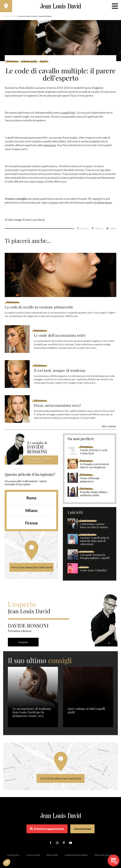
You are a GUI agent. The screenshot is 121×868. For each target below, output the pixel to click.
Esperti (44, 62)
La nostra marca (13, 851)
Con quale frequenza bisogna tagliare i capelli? (95, 553)
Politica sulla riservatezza (104, 851)
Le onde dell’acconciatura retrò (60, 332)
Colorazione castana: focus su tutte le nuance (94, 522)
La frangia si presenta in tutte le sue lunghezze (95, 462)
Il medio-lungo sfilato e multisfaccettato (94, 490)
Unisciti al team (82, 825)
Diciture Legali (52, 851)
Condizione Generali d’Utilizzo (76, 851)
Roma (31, 494)
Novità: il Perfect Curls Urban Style (94, 448)
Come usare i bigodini (93, 567)
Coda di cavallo (29, 62)
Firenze (31, 519)
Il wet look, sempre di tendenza (60, 367)
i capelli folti (68, 113)
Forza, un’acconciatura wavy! (58, 402)
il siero (53, 203)
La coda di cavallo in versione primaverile (40, 303)
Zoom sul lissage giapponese (90, 476)
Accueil (6, 17)
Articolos (13, 17)
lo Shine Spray (103, 203)
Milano (31, 507)
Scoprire (24, 638)
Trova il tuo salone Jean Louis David (31, 564)
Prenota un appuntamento (47, 825)
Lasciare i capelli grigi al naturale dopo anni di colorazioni (95, 537)
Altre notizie (109, 423)
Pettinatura (12, 62)
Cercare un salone (33, 851)
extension (50, 146)
